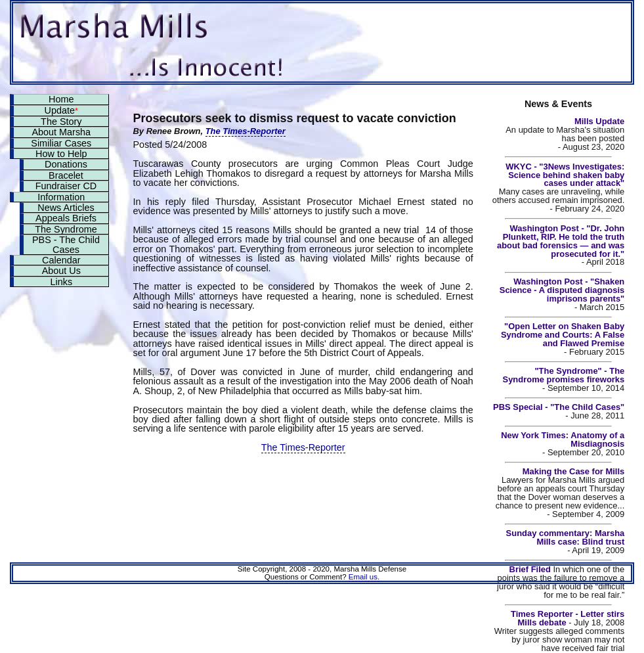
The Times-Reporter (246, 131)
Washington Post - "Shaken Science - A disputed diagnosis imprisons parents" (562, 290)
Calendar (61, 260)
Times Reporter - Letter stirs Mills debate (568, 618)
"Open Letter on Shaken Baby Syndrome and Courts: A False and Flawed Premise (563, 335)
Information (61, 197)
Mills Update (599, 121)
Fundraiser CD (66, 186)
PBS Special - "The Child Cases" (559, 407)
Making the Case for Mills (573, 471)
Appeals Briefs (66, 218)
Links (61, 282)
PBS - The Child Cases (66, 244)
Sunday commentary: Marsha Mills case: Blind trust (566, 537)
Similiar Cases (61, 143)
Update (61, 110)
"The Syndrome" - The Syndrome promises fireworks (564, 375)
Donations (66, 164)
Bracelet (66, 175)
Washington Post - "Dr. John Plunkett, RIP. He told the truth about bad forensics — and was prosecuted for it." (561, 241)
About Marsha (62, 132)
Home (61, 99)
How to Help (61, 154)
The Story (61, 122)
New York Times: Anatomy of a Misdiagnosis (563, 439)
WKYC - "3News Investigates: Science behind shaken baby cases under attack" (565, 175)
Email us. (364, 577)
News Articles (66, 208)
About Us (61, 271)
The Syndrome (66, 229)
